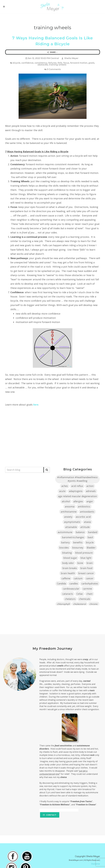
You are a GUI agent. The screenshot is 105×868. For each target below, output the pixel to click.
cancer (90, 578)
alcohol (66, 501)
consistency (41, 63)
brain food (86, 568)
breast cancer (86, 573)
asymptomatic (72, 522)
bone (80, 563)
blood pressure (84, 553)
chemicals (85, 599)
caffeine (66, 578)
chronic (94, 604)
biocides (64, 548)
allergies (78, 501)
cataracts (68, 594)
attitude (85, 527)
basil (90, 537)
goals (91, 63)
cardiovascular (71, 589)
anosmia (70, 506)
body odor (68, 563)
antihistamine (69, 512)
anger (90, 501)
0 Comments (53, 69)
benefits (78, 542)
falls (60, 63)
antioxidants (87, 512)
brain (90, 563)
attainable (71, 527)
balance (80, 532)
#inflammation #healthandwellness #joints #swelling (77, 479)
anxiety (68, 517)
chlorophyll (63, 604)
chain (89, 594)
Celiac (80, 594)
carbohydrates (90, 583)
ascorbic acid (83, 517)
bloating (67, 553)
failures (52, 63)
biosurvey (78, 548)
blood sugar (70, 558)
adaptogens (76, 491)
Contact (50, 815)
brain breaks (70, 568)
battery (65, 542)
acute (62, 491)
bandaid (93, 532)
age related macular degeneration (77, 496)
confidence (27, 63)
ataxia (87, 522)
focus (66, 63)
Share (52, 52)
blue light (86, 558)
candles (74, 583)
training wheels (58, 65)
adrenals (91, 491)
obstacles (43, 65)
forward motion (79, 63)
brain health (68, 573)
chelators (70, 599)
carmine (87, 589)
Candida (61, 583)
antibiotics (84, 506)
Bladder (91, 548)
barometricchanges (73, 537)
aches (65, 486)
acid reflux (77, 486)
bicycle (16, 63)
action (90, 486)
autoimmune (65, 532)
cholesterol (80, 604)
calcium (78, 578)
